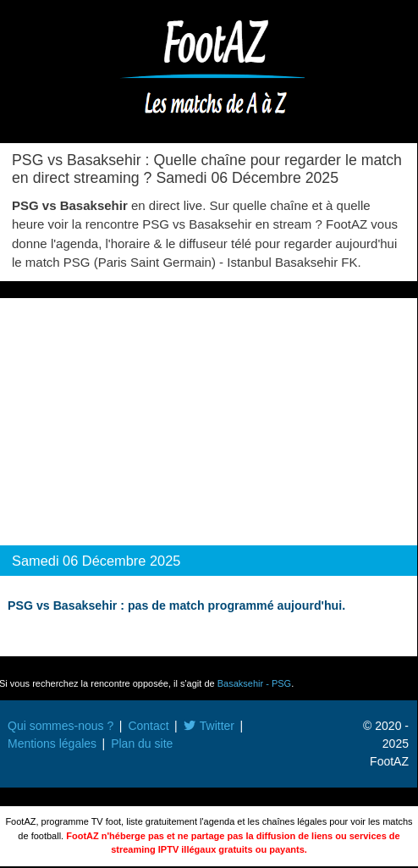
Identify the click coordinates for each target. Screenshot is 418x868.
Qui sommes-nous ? (60, 726)
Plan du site (142, 744)
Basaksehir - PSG (254, 683)
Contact (148, 726)
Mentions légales (52, 744)
